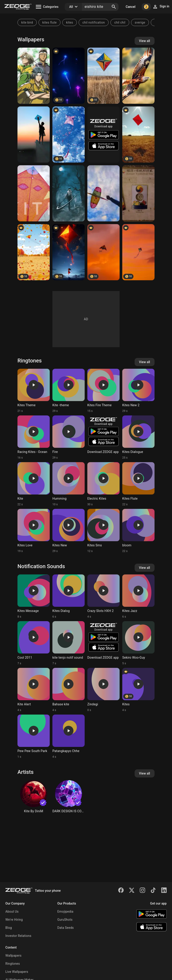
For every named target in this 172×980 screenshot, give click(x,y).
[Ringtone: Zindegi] (103, 690)
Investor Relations (18, 936)
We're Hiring (14, 920)
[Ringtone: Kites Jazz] (138, 596)
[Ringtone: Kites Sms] (103, 531)
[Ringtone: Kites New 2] (138, 391)
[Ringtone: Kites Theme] (34, 391)
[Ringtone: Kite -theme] (69, 391)
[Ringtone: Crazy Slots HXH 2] (103, 596)
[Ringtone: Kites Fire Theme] (103, 391)
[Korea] (138, 193)
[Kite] (103, 76)
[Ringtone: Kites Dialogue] (138, 437)
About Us (12, 912)
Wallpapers (13, 956)
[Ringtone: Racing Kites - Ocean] (34, 437)
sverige (140, 22)
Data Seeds (66, 928)
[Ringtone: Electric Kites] (103, 484)
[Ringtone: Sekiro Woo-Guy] (138, 643)
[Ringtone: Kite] (34, 484)
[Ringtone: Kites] (138, 690)
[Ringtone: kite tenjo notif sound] (69, 643)
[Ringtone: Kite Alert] (34, 690)
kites (70, 22)
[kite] (69, 76)
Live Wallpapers (17, 972)
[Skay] (103, 193)
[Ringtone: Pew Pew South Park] (34, 737)
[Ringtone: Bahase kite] (69, 690)
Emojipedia (65, 912)
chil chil (120, 22)
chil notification (94, 22)
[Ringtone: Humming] (69, 484)
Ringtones (13, 964)
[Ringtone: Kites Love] (34, 531)
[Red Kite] (138, 76)
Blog (9, 928)
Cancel (130, 7)
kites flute (49, 22)
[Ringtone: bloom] (138, 531)
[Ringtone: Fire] (69, 437)
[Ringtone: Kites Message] (34, 596)
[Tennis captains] (34, 76)
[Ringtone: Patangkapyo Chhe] (69, 737)
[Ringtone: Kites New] (69, 531)
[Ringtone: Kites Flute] (138, 484)
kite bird (27, 22)
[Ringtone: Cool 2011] (34, 643)
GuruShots (65, 920)
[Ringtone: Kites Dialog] (69, 596)
